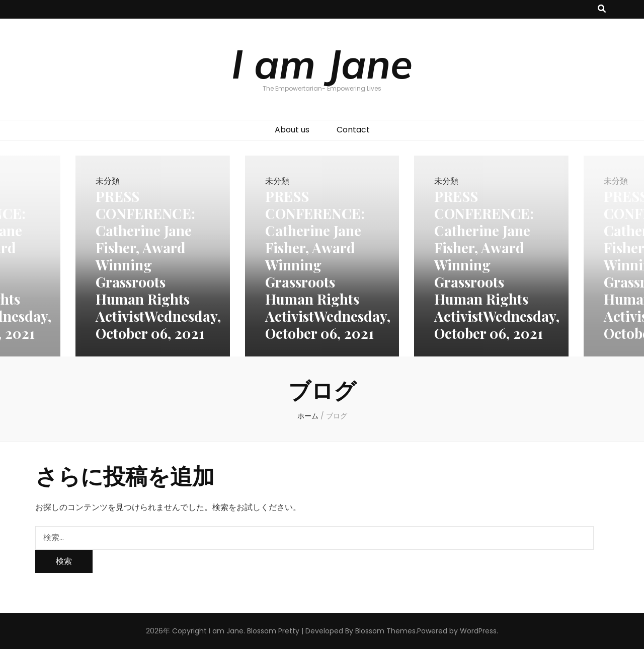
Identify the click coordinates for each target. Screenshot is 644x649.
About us (292, 130)
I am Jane (322, 63)
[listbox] (322, 256)
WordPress (478, 631)
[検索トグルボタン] (602, 9)
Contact (353, 130)
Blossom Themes (385, 631)
